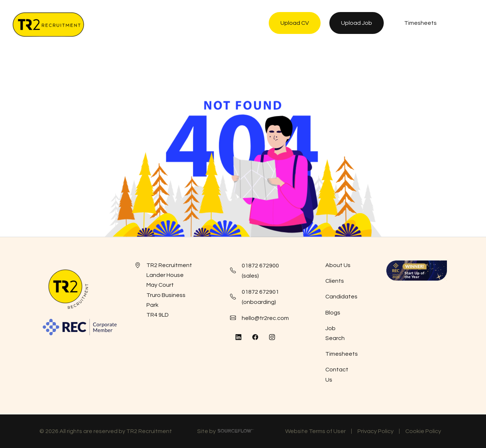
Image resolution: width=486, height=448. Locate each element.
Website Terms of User (315, 431)
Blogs (333, 313)
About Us (338, 265)
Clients (335, 281)
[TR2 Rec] (48, 24)
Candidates (341, 297)
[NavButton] (466, 24)
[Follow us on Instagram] (272, 337)
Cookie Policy (423, 431)
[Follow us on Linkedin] (238, 337)
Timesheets (342, 354)
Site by (226, 432)
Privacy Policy (376, 431)
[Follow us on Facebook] (255, 337)
